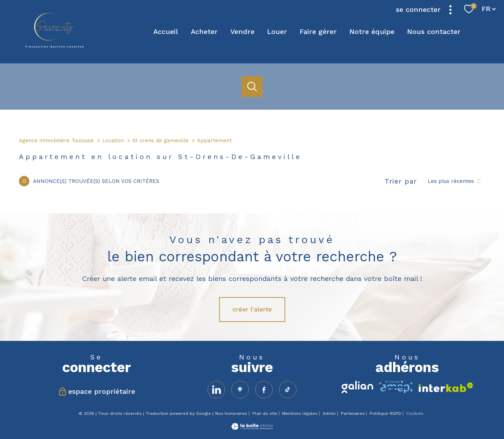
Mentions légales (300, 413)
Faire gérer (318, 32)
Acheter (204, 32)
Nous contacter (434, 32)
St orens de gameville (160, 140)
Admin (329, 413)
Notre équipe (372, 32)
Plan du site (265, 413)
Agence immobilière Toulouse (56, 140)
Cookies (415, 414)
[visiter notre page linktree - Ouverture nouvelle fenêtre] (240, 390)
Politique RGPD (385, 413)
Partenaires (353, 413)
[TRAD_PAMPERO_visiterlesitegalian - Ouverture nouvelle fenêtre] (357, 387)
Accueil (166, 32)
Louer (277, 32)
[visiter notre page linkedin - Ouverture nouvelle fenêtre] (216, 390)
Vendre (242, 32)
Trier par (401, 181)
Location (113, 140)
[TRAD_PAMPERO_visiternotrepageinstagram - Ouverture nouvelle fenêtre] (288, 390)
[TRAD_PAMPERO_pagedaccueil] (54, 45)
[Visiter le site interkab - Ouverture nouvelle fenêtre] (446, 387)
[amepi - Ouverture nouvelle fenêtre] (396, 387)
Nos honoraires (231, 413)
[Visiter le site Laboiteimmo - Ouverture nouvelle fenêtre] (252, 427)
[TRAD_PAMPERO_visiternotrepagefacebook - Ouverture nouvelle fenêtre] (264, 390)
